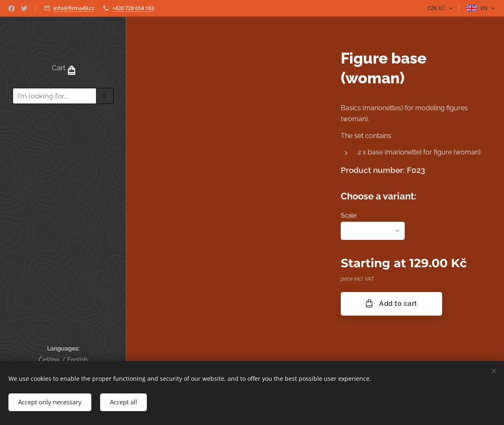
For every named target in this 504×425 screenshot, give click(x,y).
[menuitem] (63, 135)
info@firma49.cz (74, 8)
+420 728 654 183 (133, 8)
